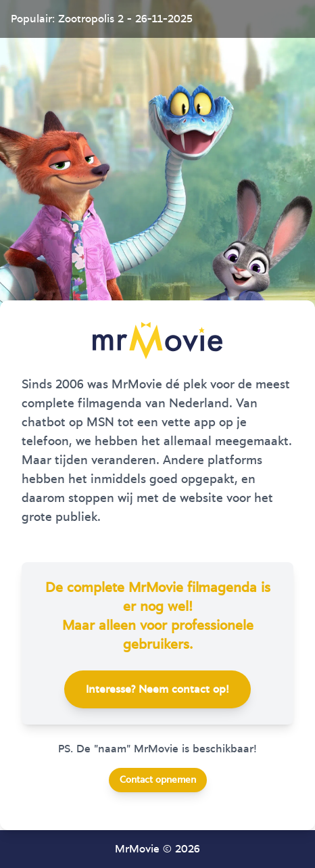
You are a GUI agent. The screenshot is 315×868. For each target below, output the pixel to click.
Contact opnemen (158, 780)
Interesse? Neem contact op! (157, 689)
